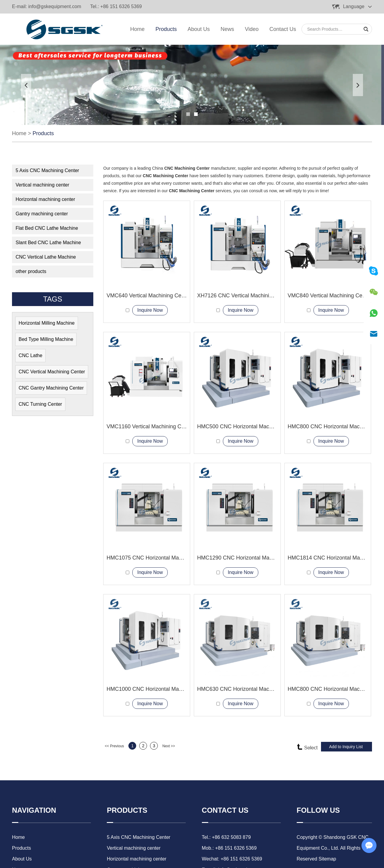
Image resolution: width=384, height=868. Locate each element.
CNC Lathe (30, 355)
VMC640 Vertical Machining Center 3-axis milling (165, 296)
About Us (199, 29)
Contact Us (283, 29)
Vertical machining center (42, 185)
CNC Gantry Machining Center (51, 388)
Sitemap (327, 859)
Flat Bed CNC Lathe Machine (47, 228)
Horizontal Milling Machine (47, 323)
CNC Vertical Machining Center (52, 372)
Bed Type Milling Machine (46, 339)
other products (31, 271)
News (227, 29)
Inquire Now (150, 310)
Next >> (169, 746)
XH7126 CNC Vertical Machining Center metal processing (266, 296)
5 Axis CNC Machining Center (47, 170)
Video (252, 29)
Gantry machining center (42, 214)
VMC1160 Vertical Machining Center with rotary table (170, 426)
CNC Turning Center (40, 404)
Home (137, 29)
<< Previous (114, 746)
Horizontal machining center (45, 199)
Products (166, 29)
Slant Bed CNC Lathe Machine (48, 243)
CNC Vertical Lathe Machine (46, 257)
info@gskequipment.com (55, 6)
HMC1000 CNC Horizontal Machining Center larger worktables (181, 689)
